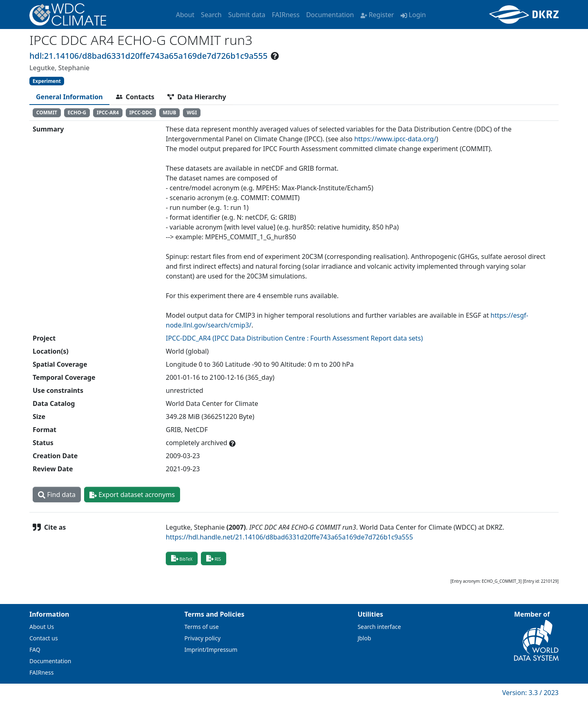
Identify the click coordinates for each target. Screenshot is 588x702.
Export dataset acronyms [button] (132, 495)
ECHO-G (77, 113)
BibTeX (182, 558)
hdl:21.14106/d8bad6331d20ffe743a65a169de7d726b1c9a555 (148, 56)
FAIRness (286, 15)
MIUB (170, 113)
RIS (214, 558)
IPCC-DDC (141, 113)
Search (211, 15)
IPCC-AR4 (108, 113)
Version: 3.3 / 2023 (530, 693)
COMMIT (47, 113)
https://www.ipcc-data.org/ (395, 139)
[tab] (69, 97)
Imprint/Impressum (211, 650)
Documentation (330, 15)
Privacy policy (203, 638)
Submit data (247, 15)
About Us (42, 627)
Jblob (364, 638)
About (185, 15)
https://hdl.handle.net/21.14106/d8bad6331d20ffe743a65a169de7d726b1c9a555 (289, 537)
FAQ (35, 650)
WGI (192, 113)
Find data (57, 495)
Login (413, 15)
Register (377, 15)
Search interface (379, 627)
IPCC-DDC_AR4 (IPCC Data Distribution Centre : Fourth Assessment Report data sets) (294, 338)
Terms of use (202, 627)
